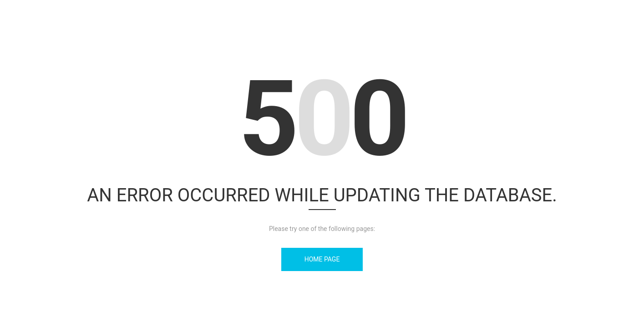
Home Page (322, 259)
